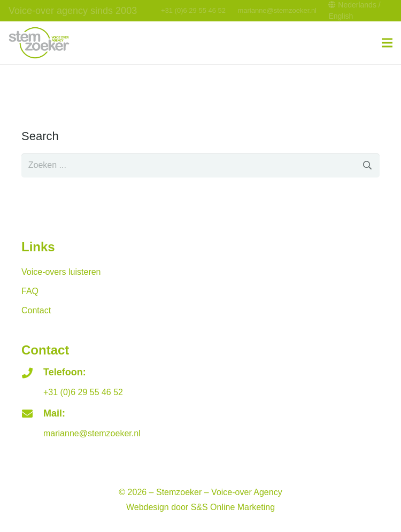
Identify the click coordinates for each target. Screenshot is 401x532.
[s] (200, 165)
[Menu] (387, 43)
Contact (36, 310)
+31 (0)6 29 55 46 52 (193, 10)
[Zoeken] (368, 165)
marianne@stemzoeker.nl (277, 10)
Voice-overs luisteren (61, 272)
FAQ (30, 291)
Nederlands (357, 5)
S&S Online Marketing (233, 507)
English (341, 16)
